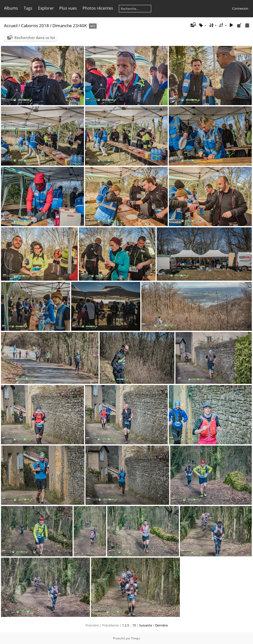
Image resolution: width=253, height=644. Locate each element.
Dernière (161, 625)
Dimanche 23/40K (70, 26)
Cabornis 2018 (35, 26)
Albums (11, 8)
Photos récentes (98, 8)
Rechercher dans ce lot (35, 38)
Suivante (146, 625)
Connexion (240, 8)
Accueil (11, 26)
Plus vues (68, 8)
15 (134, 625)
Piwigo (136, 638)
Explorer (46, 8)
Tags (28, 8)
